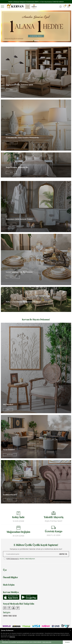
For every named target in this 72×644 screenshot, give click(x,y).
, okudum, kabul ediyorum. (20, 559)
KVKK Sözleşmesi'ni (13, 559)
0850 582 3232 (10, 616)
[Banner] (36, 72)
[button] (34, 41)
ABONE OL (63, 554)
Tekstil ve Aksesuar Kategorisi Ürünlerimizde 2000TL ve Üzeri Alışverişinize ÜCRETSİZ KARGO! (36, 2)
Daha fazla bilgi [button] (47, 642)
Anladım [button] (67, 642)
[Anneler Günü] (36, 26)
